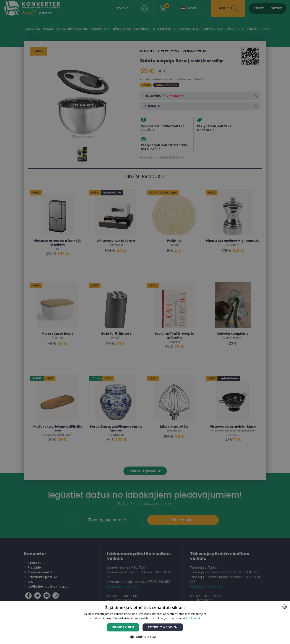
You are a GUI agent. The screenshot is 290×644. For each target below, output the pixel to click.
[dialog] (145, 322)
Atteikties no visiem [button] (163, 627)
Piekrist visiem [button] (123, 627)
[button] (145, 637)
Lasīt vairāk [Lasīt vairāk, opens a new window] (193, 618)
